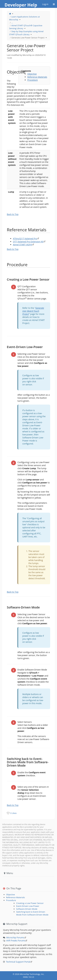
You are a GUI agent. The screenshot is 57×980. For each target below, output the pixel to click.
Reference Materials (37, 77)
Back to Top (13, 214)
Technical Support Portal (18, 962)
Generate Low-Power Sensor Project (28, 38)
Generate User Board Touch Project (33, 311)
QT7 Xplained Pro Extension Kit (28, 242)
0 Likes (13, 813)
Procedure (33, 80)
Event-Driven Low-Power (28, 906)
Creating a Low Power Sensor (30, 903)
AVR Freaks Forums (16, 941)
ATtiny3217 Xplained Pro (25, 239)
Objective (32, 74)
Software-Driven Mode (27, 909)
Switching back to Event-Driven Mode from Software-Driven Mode (32, 913)
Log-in (45, 4)
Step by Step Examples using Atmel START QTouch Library (26, 33)
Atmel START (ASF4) (22, 245)
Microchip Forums (15, 937)
